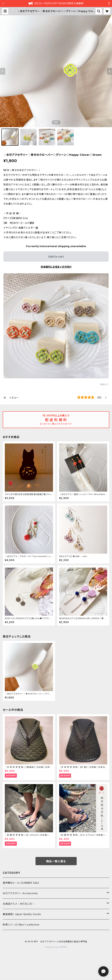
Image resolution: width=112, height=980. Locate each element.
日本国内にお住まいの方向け (56, 267)
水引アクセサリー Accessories (20, 893)
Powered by (56, 947)
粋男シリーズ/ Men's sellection (21, 925)
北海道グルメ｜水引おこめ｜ (19, 904)
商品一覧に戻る (56, 861)
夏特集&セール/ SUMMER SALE (21, 883)
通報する (104, 384)
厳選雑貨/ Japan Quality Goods (22, 914)
